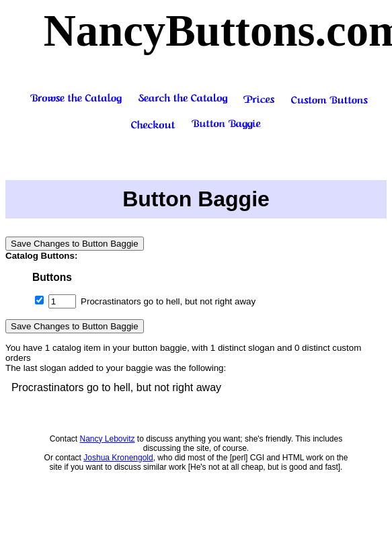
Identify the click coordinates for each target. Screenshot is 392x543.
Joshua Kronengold (118, 458)
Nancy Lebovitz (107, 439)
